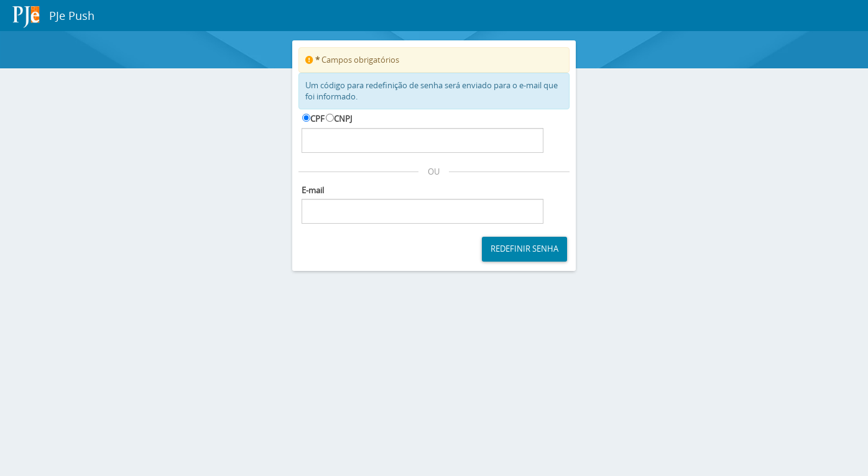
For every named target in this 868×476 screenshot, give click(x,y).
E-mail (313, 190)
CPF (317, 119)
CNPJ (343, 119)
